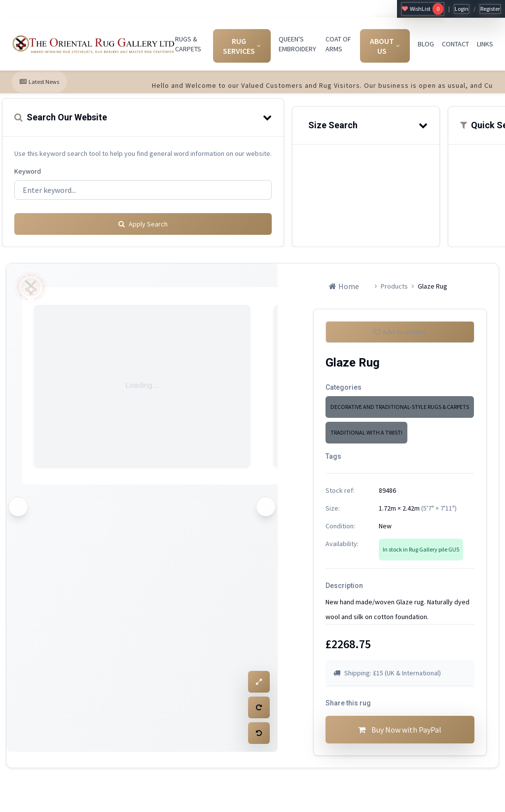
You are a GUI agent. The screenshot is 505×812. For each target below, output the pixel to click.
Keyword (28, 171)
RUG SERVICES (242, 46)
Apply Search (143, 221)
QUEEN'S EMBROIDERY (297, 44)
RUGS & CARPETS (188, 44)
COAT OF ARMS (338, 44)
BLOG (426, 44)
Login (462, 9)
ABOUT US (385, 46)
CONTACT (455, 44)
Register (490, 9)
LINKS (485, 44)
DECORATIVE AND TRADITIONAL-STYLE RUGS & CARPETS (400, 407)
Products (394, 283)
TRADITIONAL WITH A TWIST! (366, 433)
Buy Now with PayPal (400, 734)
